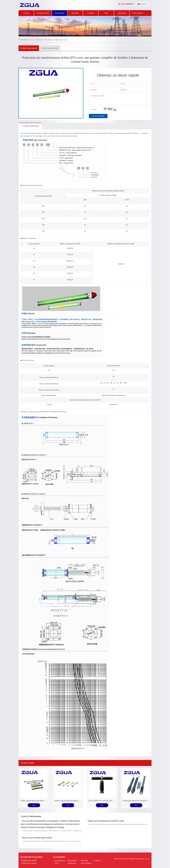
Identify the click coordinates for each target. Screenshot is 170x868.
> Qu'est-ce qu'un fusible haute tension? (37, 838)
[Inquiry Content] (118, 99)
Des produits (60, 13)
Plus (34, 805)
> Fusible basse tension (28, 863)
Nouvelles (75, 13)
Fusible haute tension (29, 48)
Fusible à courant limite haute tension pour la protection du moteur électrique (79, 801)
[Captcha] (95, 109)
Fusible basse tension (50, 48)
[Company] (103, 90)
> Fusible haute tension (28, 860)
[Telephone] (133, 90)
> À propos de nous (60, 860)
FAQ (106, 13)
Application (122, 13)
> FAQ (56, 863)
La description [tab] (30, 126)
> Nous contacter (85, 863)
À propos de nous (43, 13)
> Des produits (72, 860)
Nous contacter (138, 13)
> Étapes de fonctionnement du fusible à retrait (105, 821)
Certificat (91, 13)
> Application (71, 863)
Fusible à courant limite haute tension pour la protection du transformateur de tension (47, 801)
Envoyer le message (98, 116)
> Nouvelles (84, 860)
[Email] (133, 84)
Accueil (26, 13)
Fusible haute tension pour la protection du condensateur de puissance (145, 801)
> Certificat (97, 860)
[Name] (103, 84)
